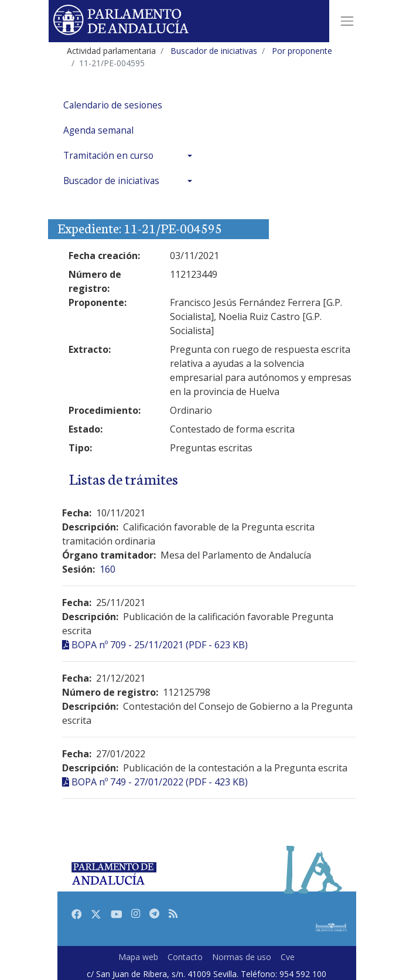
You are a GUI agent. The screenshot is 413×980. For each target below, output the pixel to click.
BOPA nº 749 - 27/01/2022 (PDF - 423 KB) (160, 782)
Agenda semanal (98, 130)
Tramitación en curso (108, 156)
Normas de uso (242, 957)
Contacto (185, 957)
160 (107, 569)
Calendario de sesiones (113, 105)
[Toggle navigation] (347, 21)
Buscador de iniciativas (111, 181)
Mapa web (138, 957)
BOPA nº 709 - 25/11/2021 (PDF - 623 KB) (160, 645)
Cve (288, 957)
